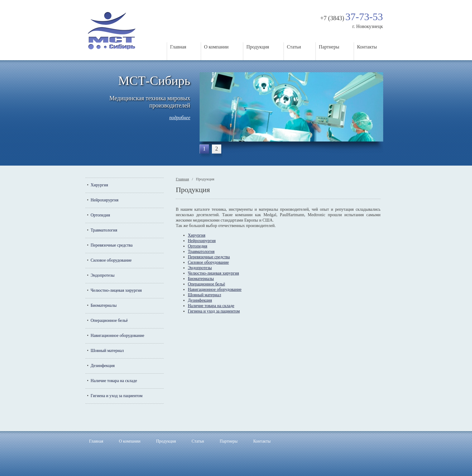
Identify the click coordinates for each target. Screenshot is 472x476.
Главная (178, 47)
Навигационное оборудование (117, 336)
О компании (216, 47)
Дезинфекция (103, 366)
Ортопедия (100, 215)
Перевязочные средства (112, 245)
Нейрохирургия (104, 200)
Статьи (294, 47)
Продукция (258, 47)
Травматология (104, 230)
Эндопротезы (103, 275)
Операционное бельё (109, 320)
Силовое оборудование (111, 260)
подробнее (180, 118)
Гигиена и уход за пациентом (117, 396)
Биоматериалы (104, 305)
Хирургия (99, 185)
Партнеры (329, 47)
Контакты (367, 47)
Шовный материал (107, 351)
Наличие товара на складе (114, 381)
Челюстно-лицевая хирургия (116, 290)
